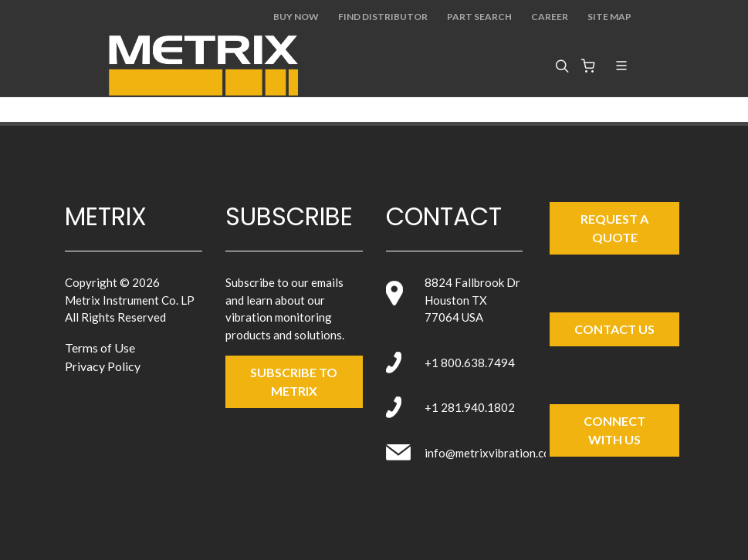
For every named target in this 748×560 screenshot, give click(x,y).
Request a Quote (614, 228)
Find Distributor (383, 17)
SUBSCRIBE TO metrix (294, 381)
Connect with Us (614, 430)
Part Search (479, 17)
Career (550, 17)
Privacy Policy (103, 366)
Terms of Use (100, 347)
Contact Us (614, 329)
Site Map (609, 17)
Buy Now (296, 17)
